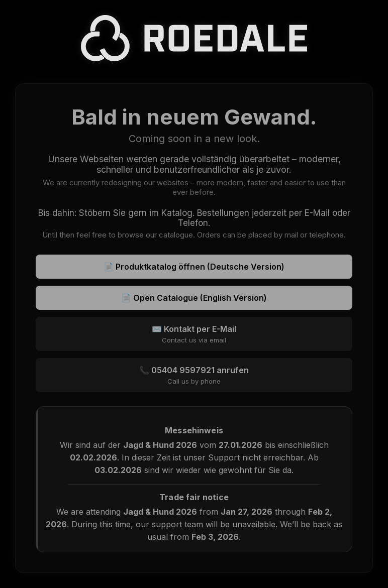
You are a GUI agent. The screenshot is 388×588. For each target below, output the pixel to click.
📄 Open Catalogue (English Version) (194, 298)
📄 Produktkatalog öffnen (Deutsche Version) (194, 267)
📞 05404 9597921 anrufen (194, 375)
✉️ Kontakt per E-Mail (194, 334)
